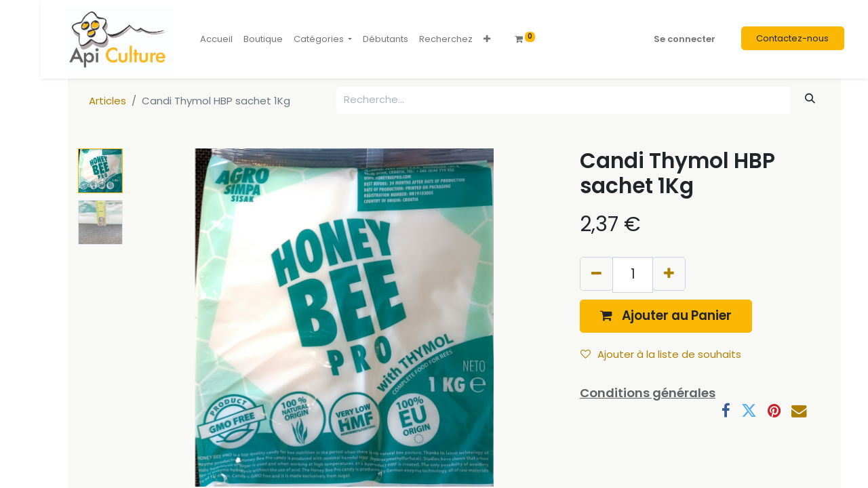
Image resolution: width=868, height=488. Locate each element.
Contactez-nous (792, 38)
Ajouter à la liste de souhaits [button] (661, 354)
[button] (487, 39)
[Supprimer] (596, 273)
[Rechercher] (810, 99)
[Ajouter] (669, 273)
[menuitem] (216, 39)
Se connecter (685, 39)
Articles (107, 101)
